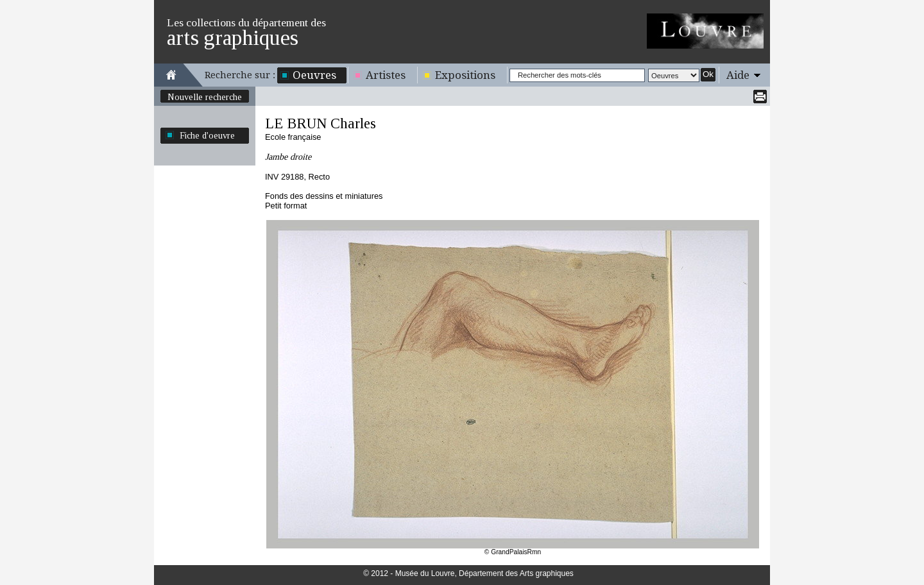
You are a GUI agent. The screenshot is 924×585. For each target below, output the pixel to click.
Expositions (465, 75)
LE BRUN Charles (321, 123)
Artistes (386, 75)
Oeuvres (314, 75)
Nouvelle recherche (205, 97)
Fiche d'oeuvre (207, 135)
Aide (738, 75)
